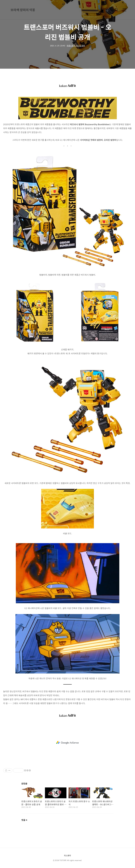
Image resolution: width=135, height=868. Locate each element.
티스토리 (67, 855)
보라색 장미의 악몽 (23, 10)
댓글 (24, 820)
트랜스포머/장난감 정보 (76, 46)
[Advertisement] (67, 743)
